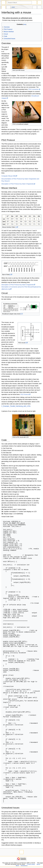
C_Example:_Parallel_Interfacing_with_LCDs (16, 406)
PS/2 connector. (34, 89)
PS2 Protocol (25, 394)
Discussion (8, 7)
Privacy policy (31, 864)
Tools (39, 7)
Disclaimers (24, 866)
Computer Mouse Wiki (9, 176)
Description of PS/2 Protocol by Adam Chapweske (18, 184)
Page (4, 7)
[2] (10, 275)
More (13, 7)
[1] (16, 227)
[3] (21, 314)
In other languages (35, 7)
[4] (25, 343)
